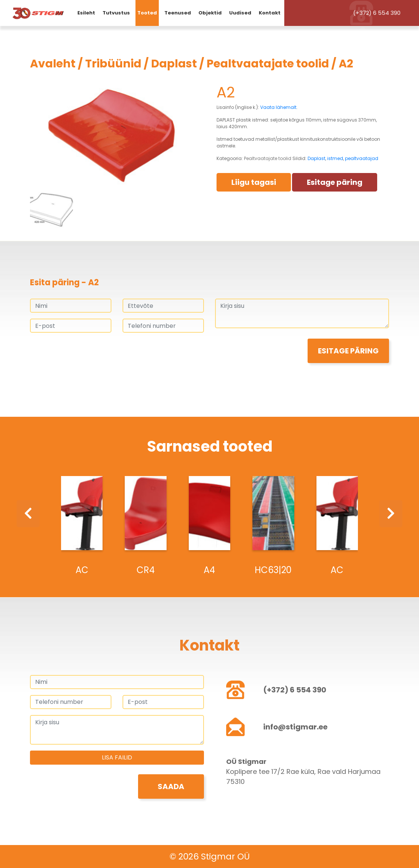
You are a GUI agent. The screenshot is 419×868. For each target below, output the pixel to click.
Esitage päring (335, 182)
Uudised (240, 13)
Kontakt (270, 13)
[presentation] (86, 353)
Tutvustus (116, 13)
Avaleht (53, 64)
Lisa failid (117, 757)
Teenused (178, 13)
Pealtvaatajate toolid (268, 64)
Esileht (86, 13)
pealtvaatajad (362, 158)
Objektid (210, 13)
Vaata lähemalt (278, 107)
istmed (335, 158)
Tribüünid (113, 64)
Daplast (174, 64)
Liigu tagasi (254, 182)
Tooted (147, 13)
